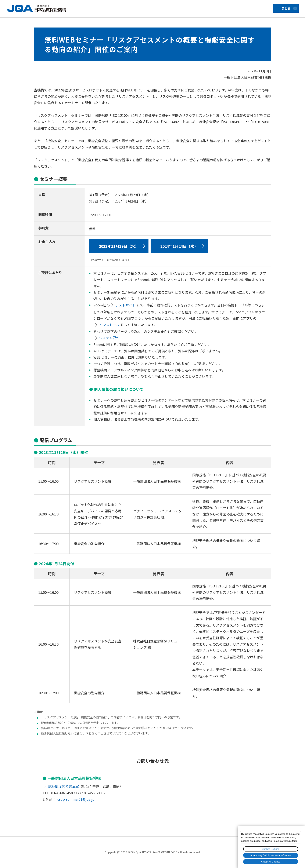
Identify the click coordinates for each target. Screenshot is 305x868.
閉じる (286, 8)
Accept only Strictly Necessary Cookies (271, 855)
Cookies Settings (271, 849)
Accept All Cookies (271, 862)
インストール (110, 325)
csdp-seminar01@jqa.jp (76, 800)
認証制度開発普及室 (64, 787)
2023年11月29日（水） (120, 246)
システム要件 (110, 338)
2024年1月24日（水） (182, 246)
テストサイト (126, 305)
